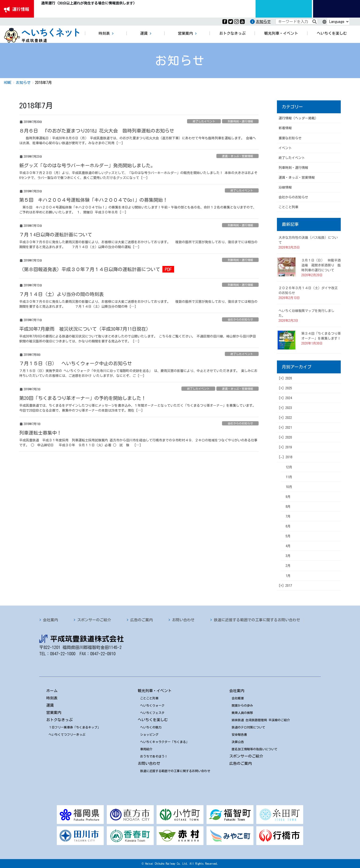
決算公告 (238, 742)
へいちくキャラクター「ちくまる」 (165, 742)
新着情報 (285, 128)
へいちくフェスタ (152, 713)
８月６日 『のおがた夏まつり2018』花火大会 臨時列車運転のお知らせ (97, 131)
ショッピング (149, 735)
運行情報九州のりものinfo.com (284, 9)
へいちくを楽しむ (153, 720)
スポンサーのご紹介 (94, 620)
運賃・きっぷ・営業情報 (237, 156)
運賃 (50, 705)
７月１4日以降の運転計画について (56, 235)
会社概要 (238, 698)
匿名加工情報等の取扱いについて (255, 749)
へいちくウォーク (152, 706)
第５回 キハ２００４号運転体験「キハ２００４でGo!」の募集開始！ (93, 200)
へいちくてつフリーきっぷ (67, 735)
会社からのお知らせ (240, 319)
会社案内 (50, 620)
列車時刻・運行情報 (240, 121)
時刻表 (52, 698)
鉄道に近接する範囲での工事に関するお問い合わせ (257, 620)
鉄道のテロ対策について (248, 727)
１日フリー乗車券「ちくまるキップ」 (75, 727)
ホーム (52, 691)
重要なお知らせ (290, 138)
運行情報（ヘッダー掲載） (298, 118)
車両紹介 (146, 749)
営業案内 (54, 713)
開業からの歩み (242, 706)
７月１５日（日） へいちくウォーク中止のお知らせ (76, 363)
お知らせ (263, 22)
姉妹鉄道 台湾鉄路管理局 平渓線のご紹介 (261, 720)
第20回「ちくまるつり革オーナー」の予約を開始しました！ (83, 398)
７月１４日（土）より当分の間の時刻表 (61, 294)
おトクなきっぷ (59, 720)
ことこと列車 (288, 207)
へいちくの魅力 (151, 727)
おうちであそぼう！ (154, 756)
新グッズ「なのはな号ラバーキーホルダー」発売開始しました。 (87, 165)
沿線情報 (285, 187)
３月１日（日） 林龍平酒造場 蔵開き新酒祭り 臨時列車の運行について (321, 265)
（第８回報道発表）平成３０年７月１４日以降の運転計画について (90, 269)
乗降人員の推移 (242, 713)
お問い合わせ (183, 620)
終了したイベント (204, 121)
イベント (285, 148)
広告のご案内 (142, 620)
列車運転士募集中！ (40, 433)
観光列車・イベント (155, 691)
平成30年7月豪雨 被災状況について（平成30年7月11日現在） (85, 329)
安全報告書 (239, 735)
